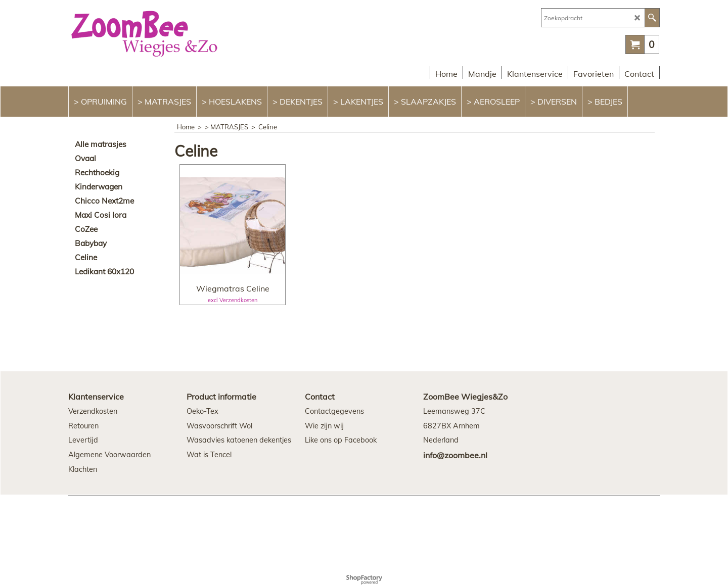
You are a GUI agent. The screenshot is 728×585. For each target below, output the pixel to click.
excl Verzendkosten (233, 300)
